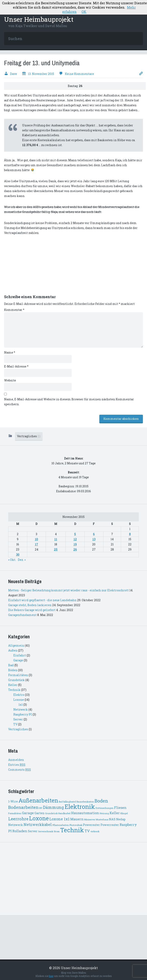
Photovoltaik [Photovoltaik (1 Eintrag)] (76, 825)
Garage (18, 660)
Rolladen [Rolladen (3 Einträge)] (20, 831)
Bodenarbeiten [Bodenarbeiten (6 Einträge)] (23, 807)
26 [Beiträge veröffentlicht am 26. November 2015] (75, 549)
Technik (14, 690)
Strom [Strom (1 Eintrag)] (57, 831)
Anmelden (16, 760)
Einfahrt (20, 655)
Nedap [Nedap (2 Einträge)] (121, 819)
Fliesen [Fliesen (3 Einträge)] (120, 808)
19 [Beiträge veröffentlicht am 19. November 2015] (75, 544)
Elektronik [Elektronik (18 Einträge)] (80, 807)
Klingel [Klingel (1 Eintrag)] (124, 813)
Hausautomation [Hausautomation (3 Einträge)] (85, 813)
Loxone (19, 700)
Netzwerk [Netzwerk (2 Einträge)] (16, 825)
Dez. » (22, 560)
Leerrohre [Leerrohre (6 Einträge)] (18, 819)
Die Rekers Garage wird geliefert (32, 610)
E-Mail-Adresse (16, 366)
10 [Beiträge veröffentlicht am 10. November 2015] (36, 539)
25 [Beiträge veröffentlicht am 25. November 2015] (56, 549)
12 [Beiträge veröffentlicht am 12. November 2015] (75, 539)
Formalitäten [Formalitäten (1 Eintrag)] (15, 813)
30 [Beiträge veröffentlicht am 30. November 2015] (18, 555)
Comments (20, 770)
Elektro (19, 695)
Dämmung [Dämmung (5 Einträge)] (53, 807)
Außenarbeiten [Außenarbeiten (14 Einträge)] (38, 800)
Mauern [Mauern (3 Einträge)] (77, 819)
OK (84, 12)
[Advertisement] (35, 267)
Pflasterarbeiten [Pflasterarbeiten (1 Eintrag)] (61, 825)
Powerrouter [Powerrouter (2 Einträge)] (110, 825)
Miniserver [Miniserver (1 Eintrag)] (90, 820)
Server (18, 719)
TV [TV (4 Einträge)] (87, 831)
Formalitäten (18, 675)
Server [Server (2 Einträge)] (33, 831)
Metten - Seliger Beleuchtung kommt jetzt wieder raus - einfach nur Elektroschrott (68, 590)
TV (15, 724)
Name (10, 352)
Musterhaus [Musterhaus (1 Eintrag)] (102, 820)
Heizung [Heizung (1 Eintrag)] (104, 813)
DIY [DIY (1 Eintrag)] (41, 808)
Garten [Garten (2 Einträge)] (39, 813)
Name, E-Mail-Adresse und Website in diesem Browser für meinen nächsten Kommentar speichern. (69, 402)
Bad (11, 665)
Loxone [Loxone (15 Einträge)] (39, 818)
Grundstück (16, 680)
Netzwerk (21, 709)
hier (51, 976)
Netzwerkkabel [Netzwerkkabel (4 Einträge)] (38, 824)
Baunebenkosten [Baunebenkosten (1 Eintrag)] (85, 802)
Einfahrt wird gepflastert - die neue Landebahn (42, 600)
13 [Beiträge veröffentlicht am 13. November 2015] (94, 539)
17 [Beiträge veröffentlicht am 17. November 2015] (36, 544)
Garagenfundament (22, 615)
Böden (13, 670)
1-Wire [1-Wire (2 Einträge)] (13, 801)
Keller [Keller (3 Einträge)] (115, 813)
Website (10, 380)
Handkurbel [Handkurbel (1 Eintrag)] (64, 813)
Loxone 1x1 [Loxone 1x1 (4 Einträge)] (59, 819)
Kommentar (14, 310)
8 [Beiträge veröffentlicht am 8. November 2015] (130, 534)
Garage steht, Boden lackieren (30, 605)
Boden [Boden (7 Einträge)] (101, 801)
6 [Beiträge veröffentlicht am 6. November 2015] (94, 534)
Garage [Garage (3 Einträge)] (28, 813)
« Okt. (12, 560)
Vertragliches (29, 436)
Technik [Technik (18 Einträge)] (72, 830)
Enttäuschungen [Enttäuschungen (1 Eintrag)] (105, 808)
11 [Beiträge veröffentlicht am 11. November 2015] (56, 539)
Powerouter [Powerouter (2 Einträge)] (91, 825)
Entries (17, 765)
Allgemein (16, 645)
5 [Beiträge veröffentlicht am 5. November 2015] (75, 534)
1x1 (21, 705)
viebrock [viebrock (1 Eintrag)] (95, 831)
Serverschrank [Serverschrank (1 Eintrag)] (46, 831)
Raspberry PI (23, 714)
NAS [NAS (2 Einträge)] (112, 819)
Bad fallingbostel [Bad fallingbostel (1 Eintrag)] (67, 802)
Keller (13, 685)
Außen (13, 650)
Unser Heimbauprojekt (39, 19)
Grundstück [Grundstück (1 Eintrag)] (51, 813)
